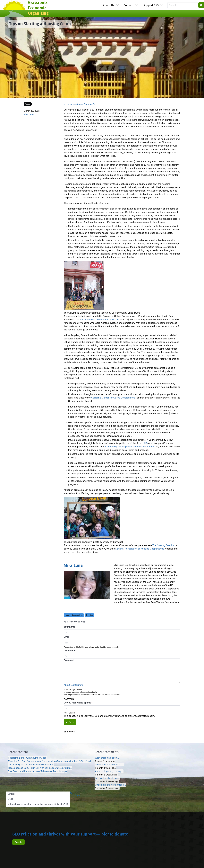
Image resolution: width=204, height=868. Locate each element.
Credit (10, 799)
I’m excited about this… (107, 778)
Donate (18, 842)
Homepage (70, 650)
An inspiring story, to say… (109, 771)
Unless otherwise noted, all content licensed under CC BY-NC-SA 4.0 (38, 804)
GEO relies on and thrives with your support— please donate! (71, 835)
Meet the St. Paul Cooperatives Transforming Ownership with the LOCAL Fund (49, 761)
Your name (69, 627)
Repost (28, 104)
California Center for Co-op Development (113, 398)
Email (67, 637)
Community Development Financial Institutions (130, 447)
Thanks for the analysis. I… (109, 765)
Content (129, 6)
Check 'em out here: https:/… (110, 785)
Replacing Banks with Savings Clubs (27, 758)
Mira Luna (29, 114)
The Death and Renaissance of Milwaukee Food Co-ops (38, 771)
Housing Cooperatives (74, 615)
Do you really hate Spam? (77, 703)
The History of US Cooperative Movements (31, 765)
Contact (11, 794)
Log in (78, 795)
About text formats (73, 685)
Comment (69, 660)
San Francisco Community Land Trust (100, 319)
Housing (90, 615)
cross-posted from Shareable (79, 104)
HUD (145, 443)
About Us (108, 6)
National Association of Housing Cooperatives (140, 549)
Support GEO (151, 6)
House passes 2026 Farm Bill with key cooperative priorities (40, 768)
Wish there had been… (107, 758)
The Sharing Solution (164, 545)
